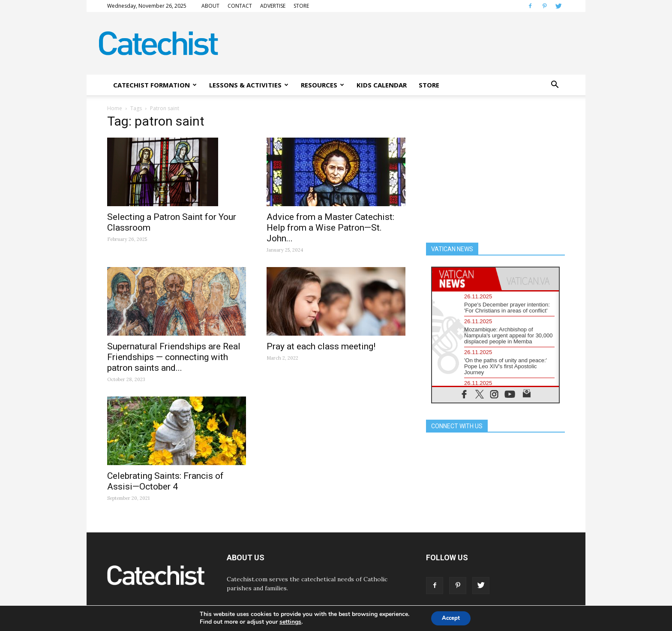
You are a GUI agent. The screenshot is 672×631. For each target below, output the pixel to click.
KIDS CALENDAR (382, 85)
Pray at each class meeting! (321, 346)
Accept (451, 617)
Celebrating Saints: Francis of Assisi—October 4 (165, 481)
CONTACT (240, 6)
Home (115, 108)
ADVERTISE (273, 6)
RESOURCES (322, 85)
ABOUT (210, 6)
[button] (555, 85)
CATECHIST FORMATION (155, 85)
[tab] (464, 279)
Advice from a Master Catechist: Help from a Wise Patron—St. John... (330, 228)
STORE (301, 6)
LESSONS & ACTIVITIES (249, 85)
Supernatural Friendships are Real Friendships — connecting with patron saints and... (174, 357)
